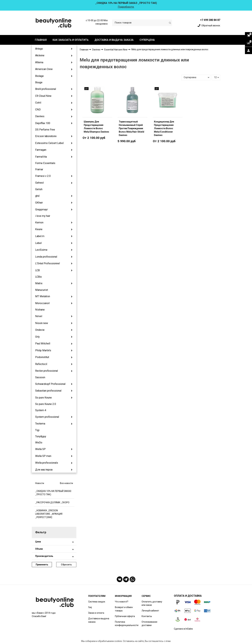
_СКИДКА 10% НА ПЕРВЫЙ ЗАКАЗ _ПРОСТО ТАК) (53, 493)
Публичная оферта (125, 616)
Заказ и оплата (96, 613)
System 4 (41, 410)
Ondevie (40, 330)
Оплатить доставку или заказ (152, 603)
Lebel (38, 243)
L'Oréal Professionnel (47, 263)
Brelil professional (46, 89)
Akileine (40, 55)
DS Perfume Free (45, 130)
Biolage (39, 76)
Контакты (147, 616)
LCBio (38, 277)
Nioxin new (42, 323)
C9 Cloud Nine (43, 96)
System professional (47, 417)
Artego (39, 49)
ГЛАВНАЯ (41, 40)
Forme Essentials (45, 163)
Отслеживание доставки (149, 624)
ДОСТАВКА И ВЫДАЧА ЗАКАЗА (114, 40)
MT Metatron (43, 296)
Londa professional (46, 257)
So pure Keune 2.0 (46, 404)
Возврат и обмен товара (124, 609)
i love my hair (43, 216)
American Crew (44, 69)
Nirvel (39, 316)
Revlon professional (47, 371)
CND (38, 110)
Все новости (66, 483)
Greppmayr (41, 210)
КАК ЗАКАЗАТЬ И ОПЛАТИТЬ (71, 40)
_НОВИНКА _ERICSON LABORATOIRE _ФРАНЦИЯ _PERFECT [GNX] (49, 514)
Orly (37, 337)
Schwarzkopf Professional (50, 384)
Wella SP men (43, 456)
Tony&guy (41, 436)
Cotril (38, 103)
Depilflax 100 (43, 123)
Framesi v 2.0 (43, 176)
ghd (37, 196)
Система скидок (97, 602)
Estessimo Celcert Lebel (49, 143)
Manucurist (42, 290)
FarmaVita (41, 157)
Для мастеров (44, 470)
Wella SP (40, 449)
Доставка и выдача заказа (99, 620)
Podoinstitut (42, 357)
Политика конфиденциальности (127, 624)
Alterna (39, 62)
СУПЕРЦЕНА (147, 40)
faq (90, 607)
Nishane (40, 310)
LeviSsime (41, 250)
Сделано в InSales (183, 629)
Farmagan (41, 150)
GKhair (39, 203)
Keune (39, 229)
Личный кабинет (150, 611)
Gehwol (39, 183)
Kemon (39, 223)
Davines (40, 116)
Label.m (40, 236)
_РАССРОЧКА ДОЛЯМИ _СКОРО (52, 502)
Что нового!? (122, 602)
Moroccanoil (42, 303)
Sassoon (40, 377)
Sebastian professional (48, 391)
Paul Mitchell (43, 344)
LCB (37, 270)
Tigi (37, 430)
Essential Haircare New (116, 50)
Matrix (39, 283)
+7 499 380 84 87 (210, 20)
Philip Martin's (43, 350)
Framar (39, 169)
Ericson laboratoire (46, 136)
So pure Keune (43, 398)
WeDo (39, 443)
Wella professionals (47, 463)
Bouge (39, 82)
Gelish (39, 189)
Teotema (40, 424)
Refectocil (41, 364)
